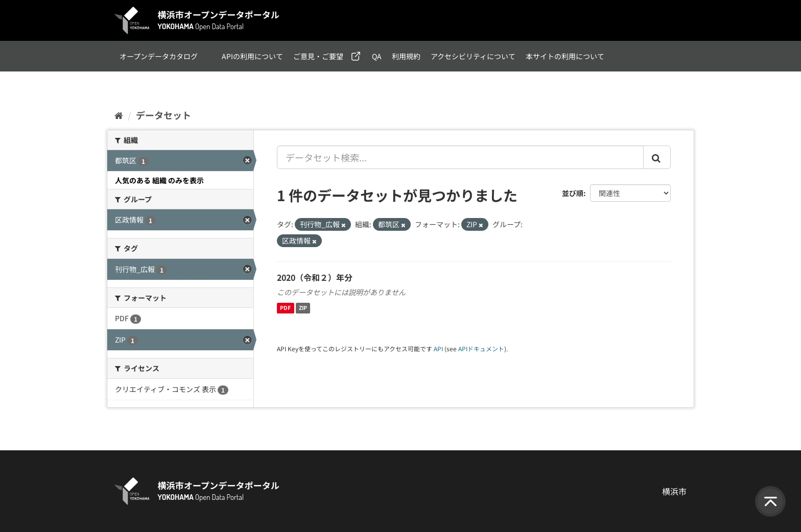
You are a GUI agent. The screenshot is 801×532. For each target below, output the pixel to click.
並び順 (573, 193)
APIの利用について (252, 56)
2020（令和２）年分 (315, 277)
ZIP (303, 308)
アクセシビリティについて (473, 56)
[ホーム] (119, 115)
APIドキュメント (481, 348)
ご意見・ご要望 (318, 56)
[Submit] (657, 157)
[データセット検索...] (460, 157)
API (438, 348)
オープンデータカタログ (159, 56)
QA (377, 56)
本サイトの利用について (565, 56)
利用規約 (406, 56)
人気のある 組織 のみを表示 (159, 180)
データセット (163, 115)
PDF (285, 308)
